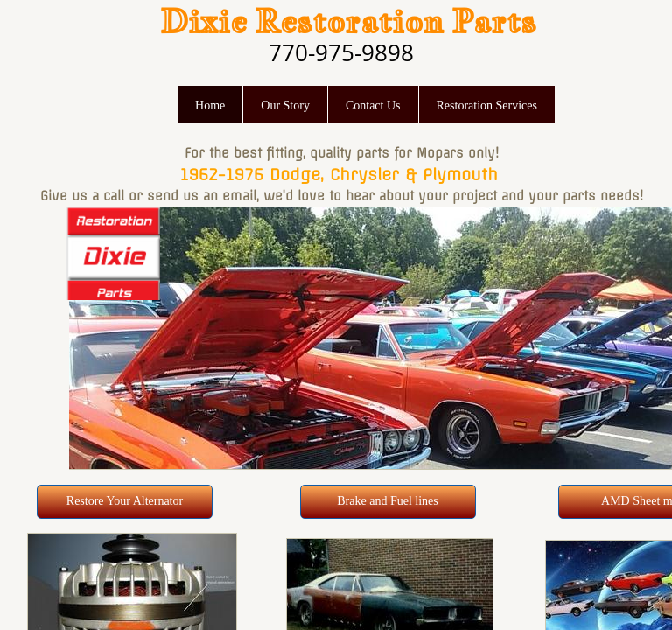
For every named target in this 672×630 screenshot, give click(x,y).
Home (210, 105)
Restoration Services (487, 105)
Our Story (285, 105)
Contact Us (373, 105)
